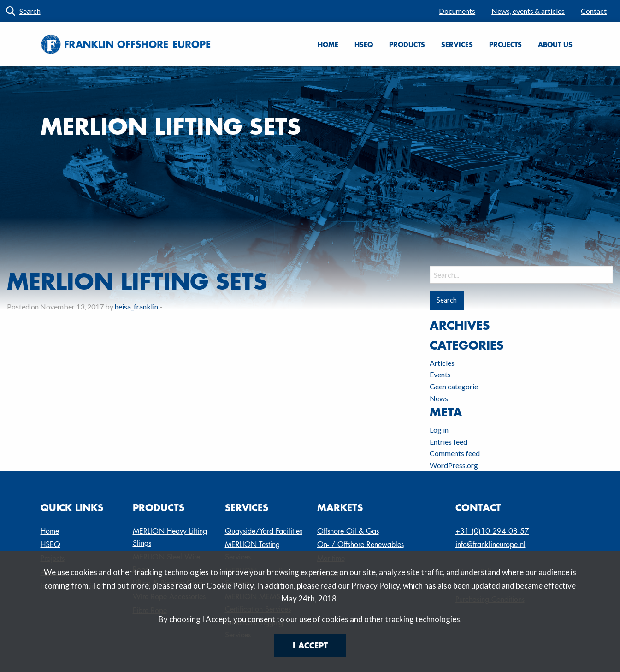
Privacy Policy (375, 586)
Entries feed (449, 442)
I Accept (310, 645)
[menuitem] (457, 11)
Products (407, 44)
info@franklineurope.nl (490, 544)
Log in (439, 430)
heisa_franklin (136, 306)
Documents (457, 11)
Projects (505, 44)
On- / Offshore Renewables (360, 544)
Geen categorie (454, 386)
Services (457, 44)
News (439, 398)
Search (30, 11)
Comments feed (455, 453)
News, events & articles (528, 11)
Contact (594, 11)
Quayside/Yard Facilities (264, 531)
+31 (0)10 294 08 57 (492, 531)
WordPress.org (454, 465)
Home (328, 44)
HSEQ (364, 44)
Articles (442, 363)
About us (555, 44)
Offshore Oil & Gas (348, 531)
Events (440, 374)
